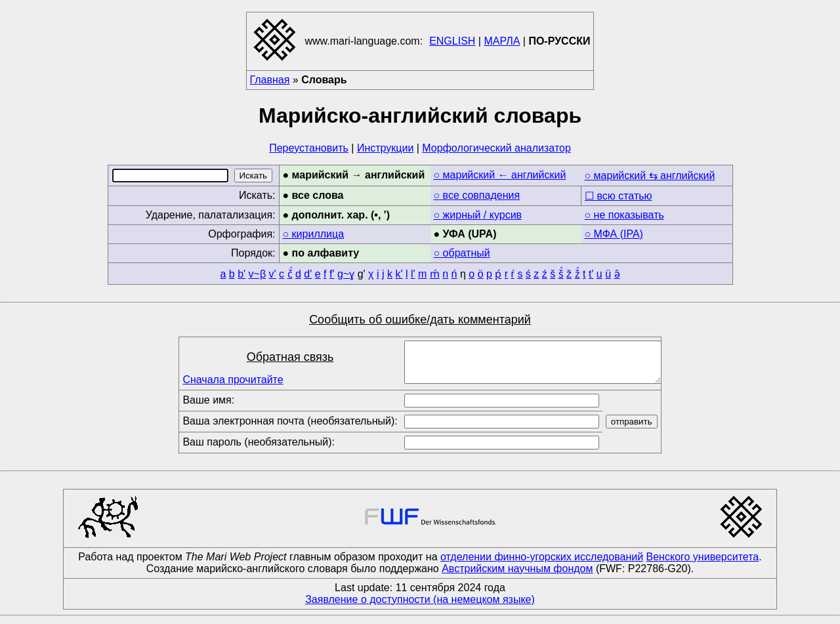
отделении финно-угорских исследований (542, 565)
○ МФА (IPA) (614, 234)
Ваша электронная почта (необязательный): (290, 429)
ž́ (577, 274)
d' (308, 274)
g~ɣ (346, 274)
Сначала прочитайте (233, 384)
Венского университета (703, 565)
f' (332, 274)
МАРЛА (502, 41)
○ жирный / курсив (478, 215)
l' (413, 274)
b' (241, 274)
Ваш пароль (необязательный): (259, 450)
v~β (258, 274)
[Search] (170, 176)
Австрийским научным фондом (517, 576)
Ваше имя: (208, 408)
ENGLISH (452, 41)
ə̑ (617, 274)
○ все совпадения (477, 195)
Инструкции (385, 148)
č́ (290, 274)
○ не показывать (624, 215)
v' (273, 274)
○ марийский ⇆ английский (650, 176)
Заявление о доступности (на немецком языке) (420, 607)
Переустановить (309, 148)
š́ (561, 274)
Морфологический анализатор (496, 148)
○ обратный (462, 253)
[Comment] (533, 366)
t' (591, 274)
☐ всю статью (619, 196)
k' (399, 274)
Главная (270, 80)
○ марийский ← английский (500, 175)
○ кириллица (314, 234)
